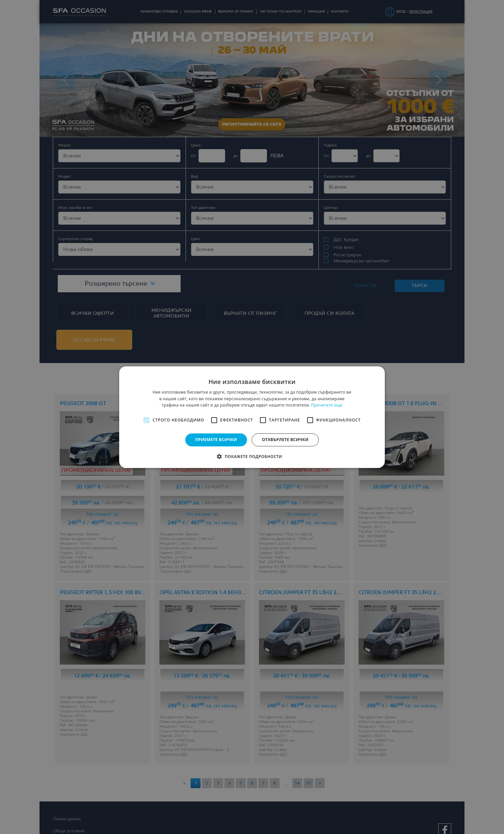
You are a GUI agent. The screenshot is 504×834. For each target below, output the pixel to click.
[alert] (252, 417)
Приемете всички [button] (216, 440)
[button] (252, 456)
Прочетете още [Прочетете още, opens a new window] (327, 405)
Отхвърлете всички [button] (285, 440)
